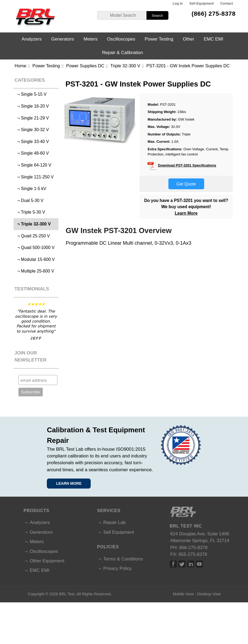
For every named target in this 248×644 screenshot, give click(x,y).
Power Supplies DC (85, 66)
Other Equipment (47, 561)
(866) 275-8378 (214, 14)
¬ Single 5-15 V (31, 94)
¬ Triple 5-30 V (30, 212)
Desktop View (209, 594)
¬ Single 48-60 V (32, 153)
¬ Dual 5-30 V (29, 200)
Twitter (182, 564)
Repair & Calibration (123, 53)
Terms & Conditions (123, 559)
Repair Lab (114, 522)
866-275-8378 (193, 548)
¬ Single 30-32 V (32, 130)
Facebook (173, 564)
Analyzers (32, 39)
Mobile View (183, 594)
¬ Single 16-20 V (32, 106)
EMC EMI (213, 39)
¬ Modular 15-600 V (35, 259)
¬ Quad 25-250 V (32, 236)
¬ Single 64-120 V (33, 165)
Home (20, 66)
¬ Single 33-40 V (32, 142)
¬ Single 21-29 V (32, 118)
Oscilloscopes (121, 39)
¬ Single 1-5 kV (31, 189)
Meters (91, 39)
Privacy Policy (117, 568)
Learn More (186, 213)
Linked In (191, 564)
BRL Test (67, 594)
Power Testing (46, 66)
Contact (227, 4)
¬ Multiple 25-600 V (35, 271)
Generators (63, 39)
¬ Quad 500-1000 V (35, 248)
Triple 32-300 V (125, 66)
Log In (178, 4)
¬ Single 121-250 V (34, 177)
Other (188, 39)
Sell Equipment (201, 4)
